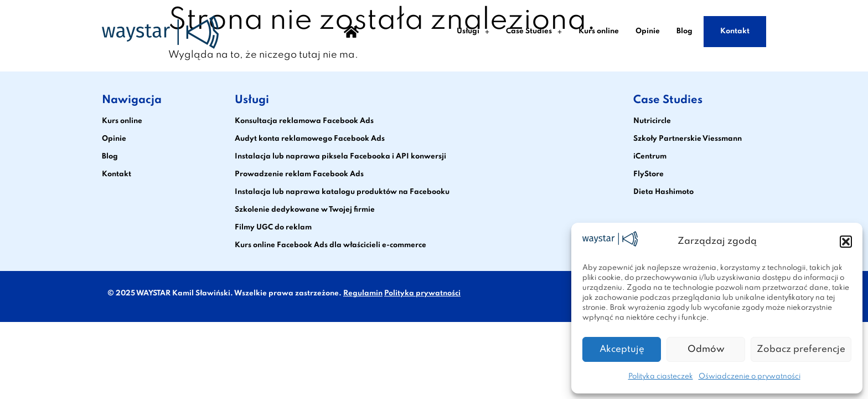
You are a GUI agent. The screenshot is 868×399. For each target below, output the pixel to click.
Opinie (648, 31)
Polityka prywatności (422, 293)
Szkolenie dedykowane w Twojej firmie (305, 210)
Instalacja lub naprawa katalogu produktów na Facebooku (342, 192)
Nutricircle (652, 121)
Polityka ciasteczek (661, 377)
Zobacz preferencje (801, 349)
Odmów (706, 349)
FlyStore (649, 174)
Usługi (473, 32)
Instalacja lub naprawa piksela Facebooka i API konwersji (340, 157)
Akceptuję (622, 349)
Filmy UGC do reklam (273, 227)
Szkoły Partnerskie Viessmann (688, 139)
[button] (846, 242)
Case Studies (534, 32)
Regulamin (363, 293)
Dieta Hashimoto (663, 192)
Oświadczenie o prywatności (750, 377)
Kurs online (599, 31)
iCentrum (650, 157)
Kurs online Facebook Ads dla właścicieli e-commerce (330, 245)
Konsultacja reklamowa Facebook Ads (304, 121)
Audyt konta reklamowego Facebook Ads (310, 139)
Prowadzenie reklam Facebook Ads (299, 174)
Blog (684, 31)
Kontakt (735, 31)
